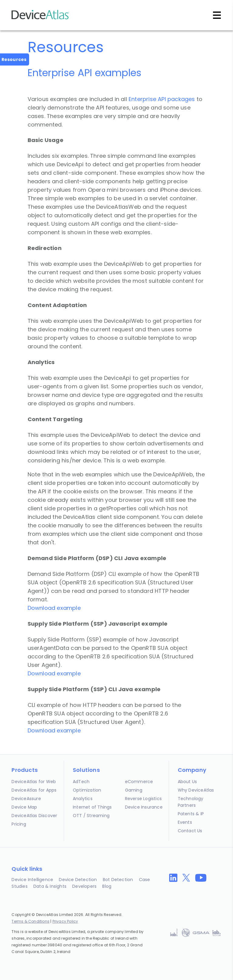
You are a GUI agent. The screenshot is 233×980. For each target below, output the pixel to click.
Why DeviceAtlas (196, 790)
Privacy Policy (65, 921)
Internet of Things (92, 807)
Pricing (19, 824)
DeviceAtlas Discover (34, 816)
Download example (54, 608)
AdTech (81, 782)
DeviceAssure (26, 799)
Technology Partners (191, 802)
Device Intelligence (32, 880)
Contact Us (190, 831)
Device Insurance (144, 807)
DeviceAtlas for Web (34, 782)
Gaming (134, 790)
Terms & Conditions (30, 921)
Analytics (83, 799)
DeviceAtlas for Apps (34, 790)
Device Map (24, 807)
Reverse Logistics (143, 799)
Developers (84, 886)
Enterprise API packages (162, 99)
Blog (107, 886)
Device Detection (78, 880)
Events (185, 822)
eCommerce (139, 782)
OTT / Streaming (91, 816)
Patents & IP (191, 814)
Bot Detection (118, 880)
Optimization (87, 790)
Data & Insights (50, 886)
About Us (187, 782)
